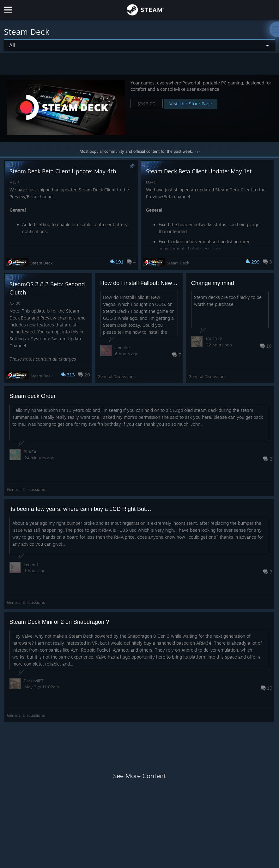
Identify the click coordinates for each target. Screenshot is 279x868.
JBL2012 (214, 339)
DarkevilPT (34, 681)
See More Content (139, 776)
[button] (139, 108)
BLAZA (30, 452)
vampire (122, 348)
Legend (31, 565)
